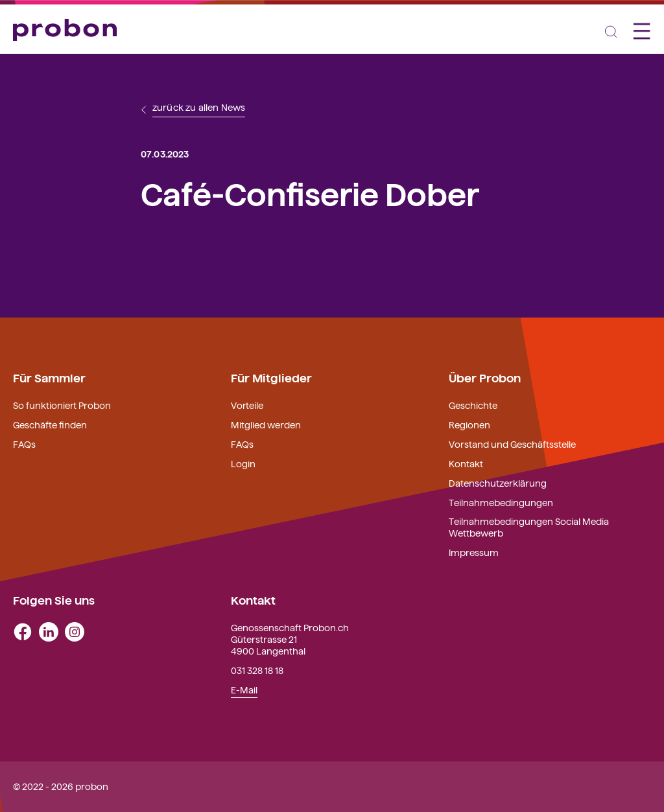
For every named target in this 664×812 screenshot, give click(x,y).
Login (243, 463)
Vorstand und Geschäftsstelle (512, 444)
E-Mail (244, 690)
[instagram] (75, 631)
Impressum (474, 552)
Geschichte (473, 405)
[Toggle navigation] (611, 30)
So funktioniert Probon (62, 405)
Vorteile (247, 405)
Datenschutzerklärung (498, 483)
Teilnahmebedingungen (501, 502)
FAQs (24, 444)
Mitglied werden (266, 424)
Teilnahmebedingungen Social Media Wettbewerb (529, 527)
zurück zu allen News (199, 108)
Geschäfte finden (50, 424)
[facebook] (23, 631)
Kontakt (466, 463)
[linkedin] (49, 631)
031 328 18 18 (257, 670)
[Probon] (65, 30)
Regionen (469, 424)
